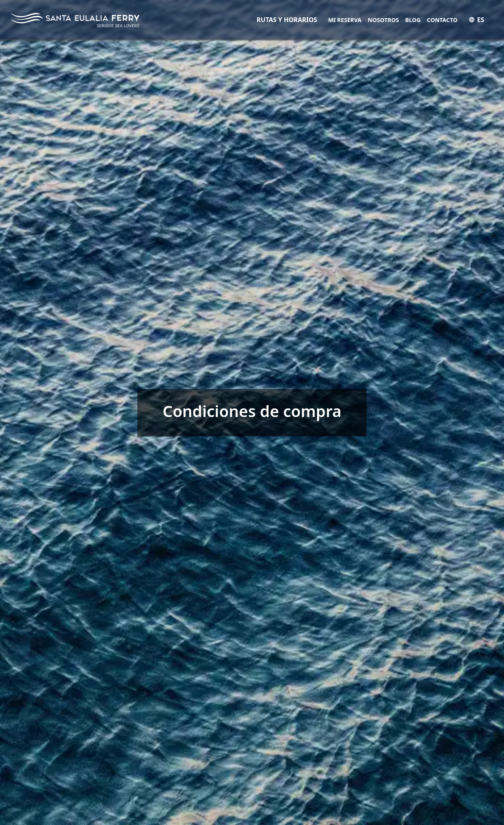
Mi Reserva (345, 20)
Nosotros (383, 20)
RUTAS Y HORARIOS (287, 20)
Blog (413, 20)
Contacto (442, 20)
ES (476, 20)
